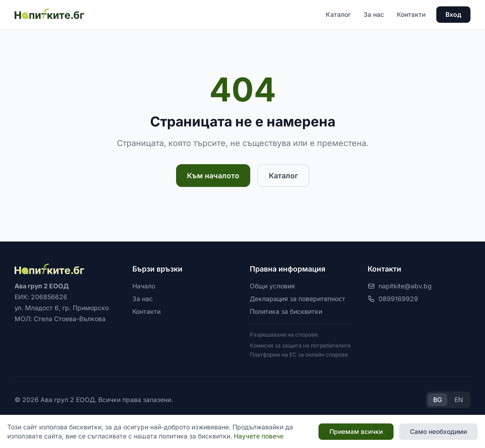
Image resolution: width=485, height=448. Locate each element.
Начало (144, 286)
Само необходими (438, 431)
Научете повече (259, 436)
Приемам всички (356, 431)
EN (459, 400)
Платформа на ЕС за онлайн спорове (299, 355)
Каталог (338, 14)
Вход (453, 14)
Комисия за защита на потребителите (300, 345)
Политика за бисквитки (286, 311)
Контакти (411, 14)
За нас (374, 14)
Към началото (213, 176)
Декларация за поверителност (298, 299)
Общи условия (272, 286)
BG (437, 400)
